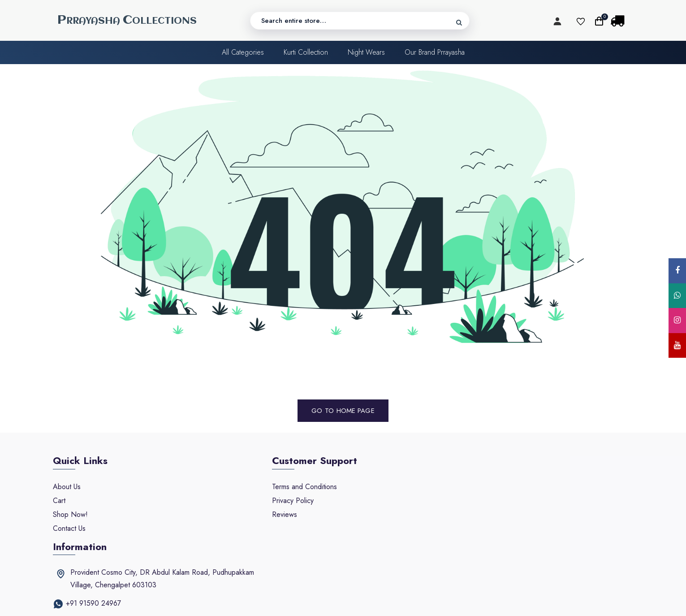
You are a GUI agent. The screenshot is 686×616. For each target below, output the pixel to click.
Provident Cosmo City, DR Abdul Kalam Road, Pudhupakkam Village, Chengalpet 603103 (533, 492)
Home (346, 410)
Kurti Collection (306, 53)
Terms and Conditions (283, 486)
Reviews (263, 514)
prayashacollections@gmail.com (509, 536)
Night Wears (366, 53)
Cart (59, 500)
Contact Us (69, 528)
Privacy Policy (271, 500)
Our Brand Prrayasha (435, 53)
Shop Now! (70, 514)
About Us (67, 486)
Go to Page (343, 410)
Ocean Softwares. (466, 601)
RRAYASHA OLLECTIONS (127, 20)
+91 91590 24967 (488, 517)
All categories (243, 53)
